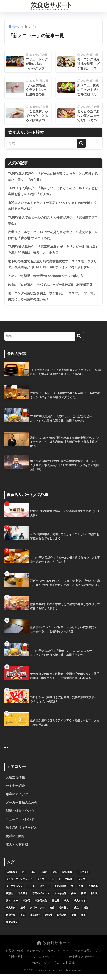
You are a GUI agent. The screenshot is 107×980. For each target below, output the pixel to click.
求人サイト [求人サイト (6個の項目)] (80, 906)
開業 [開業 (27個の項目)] (74, 920)
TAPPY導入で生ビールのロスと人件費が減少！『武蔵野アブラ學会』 (52, 222)
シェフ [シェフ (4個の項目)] (82, 885)
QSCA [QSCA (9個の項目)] (44, 878)
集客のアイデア (17, 799)
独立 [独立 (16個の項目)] (76, 913)
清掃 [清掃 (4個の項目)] (23, 913)
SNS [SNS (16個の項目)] (55, 878)
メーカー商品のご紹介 (22, 807)
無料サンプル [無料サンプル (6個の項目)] (37, 913)
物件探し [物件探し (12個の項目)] (64, 913)
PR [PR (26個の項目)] (24, 878)
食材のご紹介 (15, 842)
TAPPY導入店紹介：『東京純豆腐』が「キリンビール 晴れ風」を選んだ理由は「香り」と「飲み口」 (53, 251)
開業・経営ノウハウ (20, 816)
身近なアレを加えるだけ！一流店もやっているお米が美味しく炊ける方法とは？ (53, 206)
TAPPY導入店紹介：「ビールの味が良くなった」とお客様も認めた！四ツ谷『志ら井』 (52, 177)
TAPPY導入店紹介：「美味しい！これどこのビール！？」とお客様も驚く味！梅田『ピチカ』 (52, 192)
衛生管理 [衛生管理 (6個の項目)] (35, 920)
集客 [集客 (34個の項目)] (84, 920)
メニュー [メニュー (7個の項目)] (44, 892)
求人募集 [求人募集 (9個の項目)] (11, 913)
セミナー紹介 (15, 790)
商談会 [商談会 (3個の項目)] (10, 899)
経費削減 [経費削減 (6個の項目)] (11, 920)
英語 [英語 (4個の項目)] (23, 920)
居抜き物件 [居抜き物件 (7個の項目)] (60, 899)
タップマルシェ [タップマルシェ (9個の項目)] (14, 892)
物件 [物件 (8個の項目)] (52, 913)
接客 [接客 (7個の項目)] (83, 899)
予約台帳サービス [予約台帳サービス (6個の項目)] (64, 892)
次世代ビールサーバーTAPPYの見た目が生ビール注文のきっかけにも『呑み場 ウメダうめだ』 (52, 236)
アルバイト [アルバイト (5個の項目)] (83, 878)
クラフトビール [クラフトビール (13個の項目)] (45, 885)
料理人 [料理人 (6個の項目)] (94, 899)
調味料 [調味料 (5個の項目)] (48, 920)
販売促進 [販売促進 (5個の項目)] (62, 920)
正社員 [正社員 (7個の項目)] (55, 906)
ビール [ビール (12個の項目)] (31, 892)
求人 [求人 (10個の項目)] (66, 906)
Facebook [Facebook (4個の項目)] (11, 878)
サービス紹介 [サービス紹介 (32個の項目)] (66, 885)
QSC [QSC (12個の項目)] (33, 878)
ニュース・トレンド (20, 825)
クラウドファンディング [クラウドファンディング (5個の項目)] (19, 885)
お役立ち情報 (15, 782)
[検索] (81, 143)
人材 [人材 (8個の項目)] (81, 892)
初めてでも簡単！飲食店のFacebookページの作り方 (48, 278)
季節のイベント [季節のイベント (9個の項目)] (41, 899)
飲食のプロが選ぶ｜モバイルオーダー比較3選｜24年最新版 (53, 287)
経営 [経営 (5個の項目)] (86, 913)
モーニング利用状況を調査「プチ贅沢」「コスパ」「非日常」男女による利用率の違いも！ (52, 299)
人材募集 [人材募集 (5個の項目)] (93, 892)
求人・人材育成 (17, 850)
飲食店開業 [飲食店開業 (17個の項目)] (12, 927)
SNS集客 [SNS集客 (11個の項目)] (67, 878)
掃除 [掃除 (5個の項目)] (74, 899)
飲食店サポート (54, 948)
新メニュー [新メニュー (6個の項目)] (12, 906)
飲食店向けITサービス (21, 833)
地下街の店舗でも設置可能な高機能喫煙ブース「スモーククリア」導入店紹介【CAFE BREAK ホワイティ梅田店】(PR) (53, 266)
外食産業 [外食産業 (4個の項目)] (23, 899)
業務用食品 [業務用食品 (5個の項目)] (41, 906)
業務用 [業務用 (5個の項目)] (26, 906)
